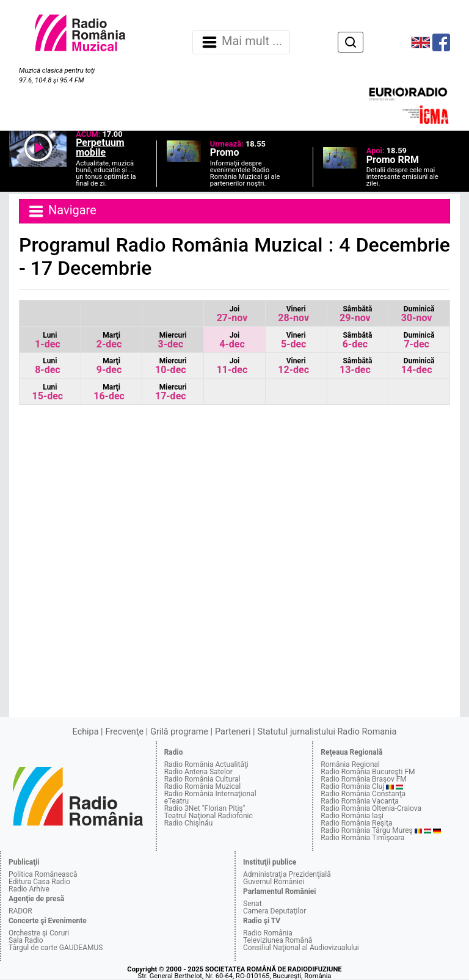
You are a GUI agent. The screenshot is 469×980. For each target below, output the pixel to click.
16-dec (109, 392)
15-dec (48, 392)
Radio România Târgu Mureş (366, 830)
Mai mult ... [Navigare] (241, 42)
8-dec (47, 366)
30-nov (418, 314)
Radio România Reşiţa (356, 823)
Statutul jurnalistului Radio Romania (327, 732)
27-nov (232, 314)
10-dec (171, 366)
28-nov (293, 314)
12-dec (293, 366)
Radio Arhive (29, 889)
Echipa (86, 732)
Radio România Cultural (202, 779)
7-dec (419, 340)
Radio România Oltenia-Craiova (371, 808)
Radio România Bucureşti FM (368, 772)
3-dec (173, 340)
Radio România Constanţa (363, 794)
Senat (253, 904)
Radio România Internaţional (210, 794)
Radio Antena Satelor (198, 772)
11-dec (232, 366)
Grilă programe (179, 732)
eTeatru (176, 801)
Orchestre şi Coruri (39, 933)
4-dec (232, 340)
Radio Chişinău (189, 823)
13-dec (356, 366)
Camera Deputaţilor (274, 911)
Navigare (62, 211)
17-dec (171, 392)
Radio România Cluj (352, 786)
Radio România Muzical (202, 786)
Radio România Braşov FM (363, 779)
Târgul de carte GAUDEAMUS (56, 948)
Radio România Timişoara (362, 838)
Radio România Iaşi (352, 816)
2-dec (109, 340)
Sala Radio (26, 940)
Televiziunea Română (278, 940)
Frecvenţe (125, 732)
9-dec (109, 366)
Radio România (268, 933)
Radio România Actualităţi (206, 764)
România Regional (350, 764)
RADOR (20, 911)
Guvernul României (274, 882)
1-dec (47, 340)
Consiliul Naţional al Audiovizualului (301, 948)
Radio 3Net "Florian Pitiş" (205, 808)
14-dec (418, 366)
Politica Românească (43, 874)
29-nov (356, 314)
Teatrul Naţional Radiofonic (209, 816)
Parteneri (233, 732)
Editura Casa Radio (39, 882)
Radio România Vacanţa (360, 801)
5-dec (293, 340)
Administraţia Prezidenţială (287, 874)
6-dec (358, 340)
